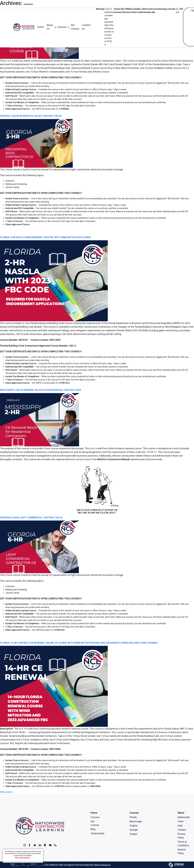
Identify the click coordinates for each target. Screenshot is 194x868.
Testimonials (92, 833)
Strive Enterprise (102, 865)
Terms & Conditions (179, 844)
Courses (62, 27)
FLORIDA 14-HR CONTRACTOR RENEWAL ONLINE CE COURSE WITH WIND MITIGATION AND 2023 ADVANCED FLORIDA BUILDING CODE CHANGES (79, 643)
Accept (13, 864)
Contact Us (86, 27)
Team (179, 821)
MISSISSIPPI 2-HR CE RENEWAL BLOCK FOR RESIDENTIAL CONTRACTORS (41, 390)
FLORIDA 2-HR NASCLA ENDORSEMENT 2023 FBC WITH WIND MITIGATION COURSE (45, 237)
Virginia (131, 826)
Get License (75, 27)
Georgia (131, 830)
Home (41, 27)
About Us (50, 27)
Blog (92, 829)
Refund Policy (179, 851)
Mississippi (131, 821)
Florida (131, 817)
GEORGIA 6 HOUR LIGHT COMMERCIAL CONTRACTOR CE (31, 517)
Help (179, 826)
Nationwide (179, 817)
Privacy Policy (179, 836)
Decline (33, 864)
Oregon (131, 834)
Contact (179, 830)
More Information (23, 858)
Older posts (6, 792)
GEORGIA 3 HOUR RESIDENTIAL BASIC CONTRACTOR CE (31, 116)
